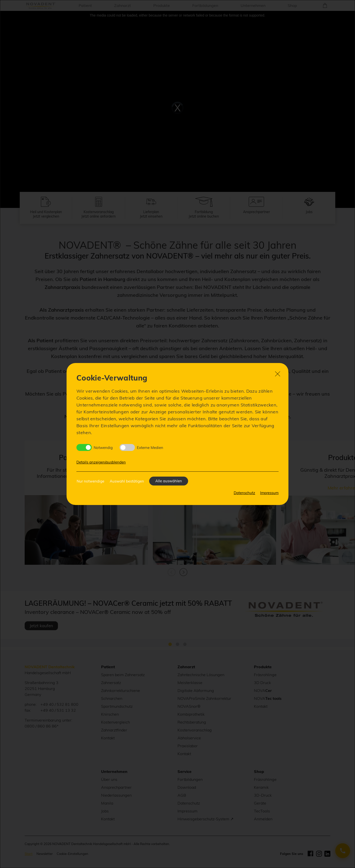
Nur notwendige (90, 481)
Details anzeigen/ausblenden (101, 462)
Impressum (269, 493)
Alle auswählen (169, 481)
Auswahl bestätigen (127, 481)
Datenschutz (244, 493)
